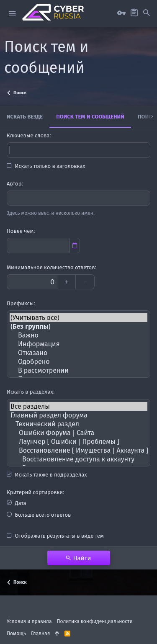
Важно (78, 335)
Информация (78, 344)
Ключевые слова (28, 135)
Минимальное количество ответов (51, 267)
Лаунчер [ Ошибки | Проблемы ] (78, 442)
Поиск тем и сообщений (90, 116)
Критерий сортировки (35, 492)
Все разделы (78, 406)
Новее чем (20, 231)
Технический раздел (78, 424)
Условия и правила (29, 621)
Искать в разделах (30, 392)
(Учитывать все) (78, 318)
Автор (14, 183)
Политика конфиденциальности (94, 621)
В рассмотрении (78, 370)
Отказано (78, 353)
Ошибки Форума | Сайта (78, 433)
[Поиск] (147, 13)
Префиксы (20, 303)
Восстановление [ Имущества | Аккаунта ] (78, 450)
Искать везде (25, 116)
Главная (40, 633)
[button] (12, 13)
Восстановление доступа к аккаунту (78, 459)
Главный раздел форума (78, 415)
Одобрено (78, 362)
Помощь (16, 633)
